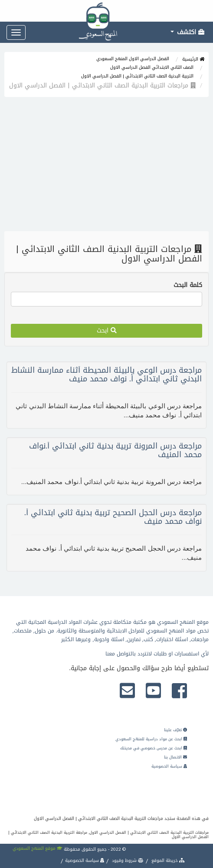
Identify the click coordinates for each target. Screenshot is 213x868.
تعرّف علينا (175, 730)
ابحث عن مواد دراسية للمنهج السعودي (151, 739)
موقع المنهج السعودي (38, 848)
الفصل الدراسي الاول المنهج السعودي (133, 59)
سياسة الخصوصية (169, 766)
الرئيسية (193, 59)
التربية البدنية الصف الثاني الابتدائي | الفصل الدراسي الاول (137, 76)
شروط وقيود (127, 860)
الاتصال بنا (175, 757)
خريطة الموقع (167, 860)
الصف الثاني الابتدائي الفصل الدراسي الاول (152, 67)
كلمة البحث (188, 285)
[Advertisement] (106, 166)
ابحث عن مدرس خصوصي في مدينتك (154, 748)
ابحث (107, 331)
